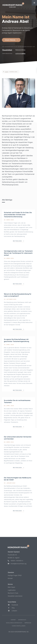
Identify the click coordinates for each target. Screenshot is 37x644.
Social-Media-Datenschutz (14, 623)
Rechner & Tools (13, 593)
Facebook (13, 605)
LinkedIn (12, 611)
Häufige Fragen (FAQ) (15, 575)
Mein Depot (11, 587)
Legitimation (12, 590)
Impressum (28, 623)
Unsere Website (10, 40)
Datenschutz (22, 620)
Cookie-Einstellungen (19, 626)
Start (7, 72)
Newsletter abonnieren (15, 596)
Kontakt (10, 578)
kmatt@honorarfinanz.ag (17, 564)
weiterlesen (17, 241)
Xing (11, 608)
